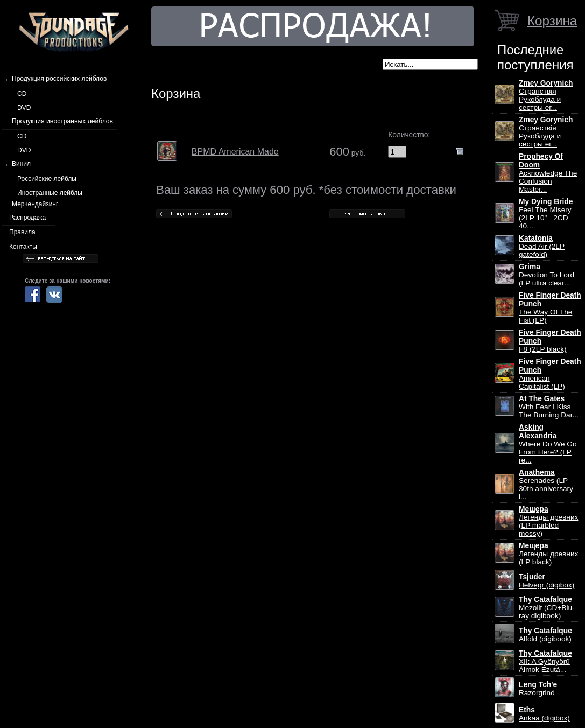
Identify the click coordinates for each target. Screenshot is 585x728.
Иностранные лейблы (50, 193)
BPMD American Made (235, 152)
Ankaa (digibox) (544, 714)
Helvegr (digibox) (547, 581)
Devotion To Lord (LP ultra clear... (547, 275)
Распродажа (27, 218)
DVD (24, 108)
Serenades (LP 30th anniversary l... (546, 485)
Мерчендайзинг (35, 204)
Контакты (23, 247)
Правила (22, 232)
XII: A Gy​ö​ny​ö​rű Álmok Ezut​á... (545, 661)
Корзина (552, 21)
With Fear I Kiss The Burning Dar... (549, 407)
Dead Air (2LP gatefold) (542, 246)
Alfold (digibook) (545, 635)
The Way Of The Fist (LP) (550, 308)
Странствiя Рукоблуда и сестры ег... (546, 95)
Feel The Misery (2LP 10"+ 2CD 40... (546, 214)
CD (22, 94)
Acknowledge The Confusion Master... (548, 173)
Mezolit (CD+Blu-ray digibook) (547, 608)
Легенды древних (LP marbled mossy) (548, 521)
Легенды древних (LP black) (548, 554)
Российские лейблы (47, 179)
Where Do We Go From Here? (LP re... (548, 444)
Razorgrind (538, 689)
